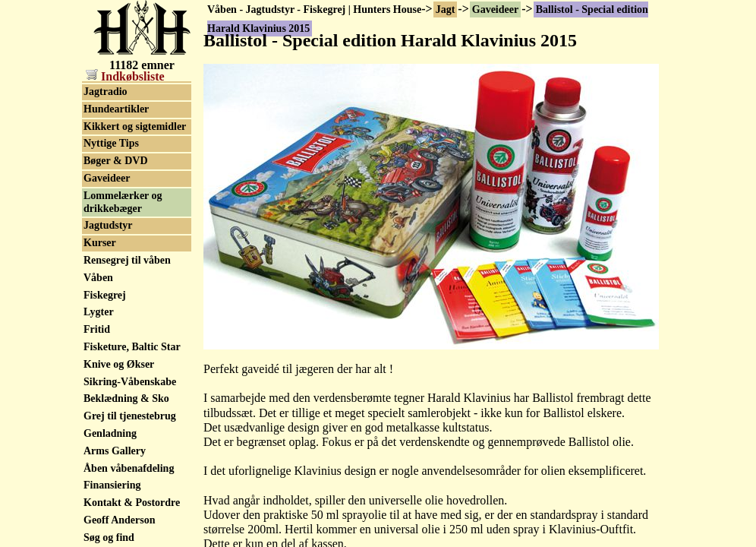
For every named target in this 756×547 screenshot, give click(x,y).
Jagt (446, 9)
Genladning (110, 433)
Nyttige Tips (111, 143)
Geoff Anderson (120, 520)
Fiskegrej (105, 295)
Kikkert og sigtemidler (135, 126)
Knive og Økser (119, 364)
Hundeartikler (116, 109)
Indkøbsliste (125, 76)
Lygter (99, 312)
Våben (98, 278)
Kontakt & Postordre (132, 503)
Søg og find (109, 538)
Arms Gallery (115, 451)
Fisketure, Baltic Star (132, 347)
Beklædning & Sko (126, 398)
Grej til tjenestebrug (130, 416)
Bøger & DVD (116, 161)
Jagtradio (106, 92)
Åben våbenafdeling (129, 468)
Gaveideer (495, 9)
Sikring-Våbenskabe (130, 382)
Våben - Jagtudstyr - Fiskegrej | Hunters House (314, 9)
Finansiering (112, 485)
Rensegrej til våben (127, 260)
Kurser (100, 243)
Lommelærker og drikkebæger (123, 202)
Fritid (97, 329)
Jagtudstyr (108, 225)
